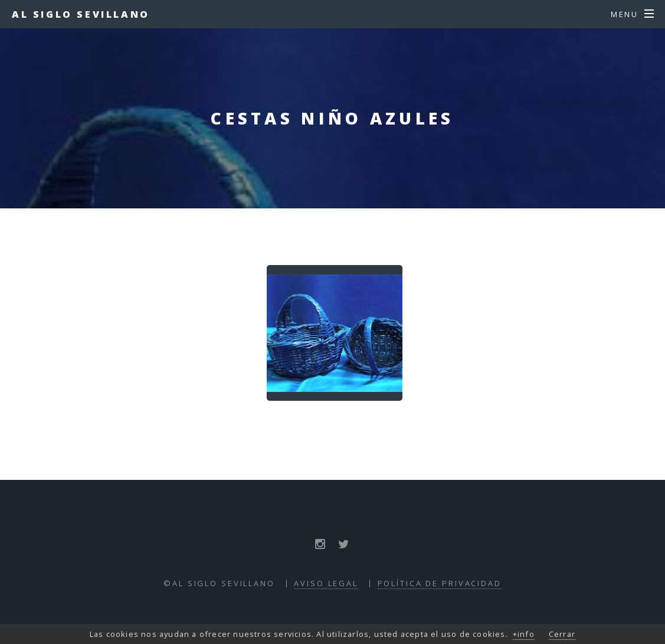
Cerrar (562, 634)
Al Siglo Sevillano (81, 14)
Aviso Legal (326, 583)
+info (524, 634)
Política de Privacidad (440, 583)
